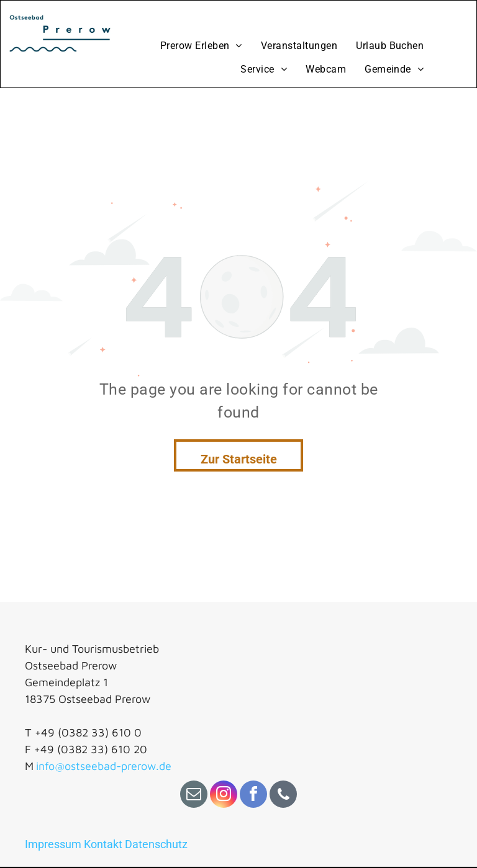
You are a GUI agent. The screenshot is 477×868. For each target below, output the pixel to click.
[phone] (283, 796)
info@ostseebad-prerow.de (104, 766)
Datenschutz (156, 844)
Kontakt (103, 844)
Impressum (53, 844)
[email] (194, 796)
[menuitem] (201, 46)
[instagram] (224, 796)
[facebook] (253, 796)
